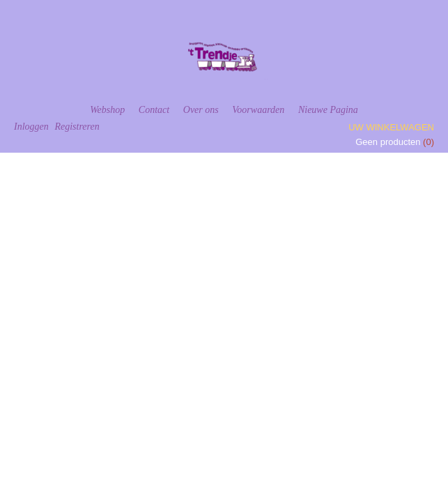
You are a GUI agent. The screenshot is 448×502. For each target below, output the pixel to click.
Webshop (107, 110)
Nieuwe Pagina (328, 110)
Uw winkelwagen (391, 127)
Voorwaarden (258, 110)
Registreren (77, 127)
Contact (154, 110)
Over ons (201, 110)
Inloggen (31, 127)
